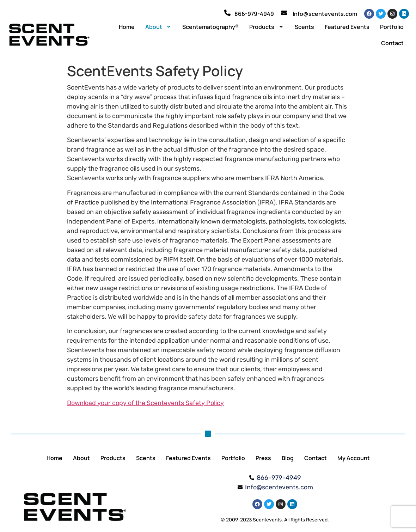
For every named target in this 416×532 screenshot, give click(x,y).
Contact (392, 43)
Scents (304, 27)
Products (267, 27)
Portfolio (392, 27)
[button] (159, 27)
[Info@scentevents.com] (284, 13)
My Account (354, 458)
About (159, 27)
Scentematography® (210, 27)
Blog (288, 458)
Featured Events (347, 27)
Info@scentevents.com (325, 14)
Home (127, 27)
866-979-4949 (254, 14)
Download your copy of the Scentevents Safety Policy (145, 403)
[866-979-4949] (227, 13)
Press (263, 458)
